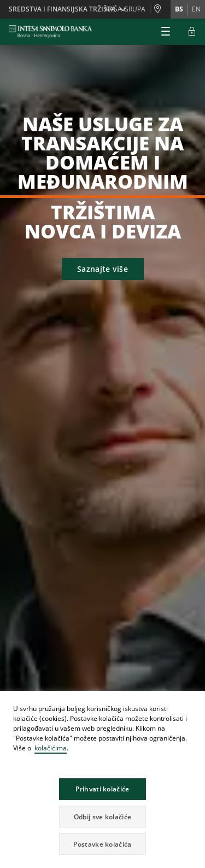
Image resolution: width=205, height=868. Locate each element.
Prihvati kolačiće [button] (102, 789)
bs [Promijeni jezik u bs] (179, 9)
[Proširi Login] (192, 32)
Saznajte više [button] (102, 269)
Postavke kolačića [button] (102, 844)
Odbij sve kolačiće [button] (102, 817)
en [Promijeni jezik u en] (196, 9)
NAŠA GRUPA (125, 9)
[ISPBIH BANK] (53, 32)
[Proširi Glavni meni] (166, 32)
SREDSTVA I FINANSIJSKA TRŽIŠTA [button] (62, 9)
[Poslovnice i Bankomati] (160, 9)
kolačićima (51, 748)
